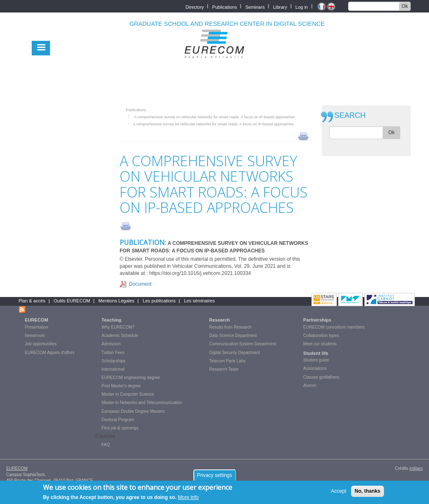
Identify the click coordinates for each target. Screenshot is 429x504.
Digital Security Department (235, 353)
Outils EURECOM (72, 301)
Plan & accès (32, 301)
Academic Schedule (120, 336)
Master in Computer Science (128, 394)
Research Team (224, 369)
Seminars (255, 6)
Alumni (310, 385)
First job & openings (120, 428)
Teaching (112, 320)
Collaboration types (321, 336)
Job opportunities (41, 344)
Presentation (37, 327)
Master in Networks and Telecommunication (142, 403)
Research (220, 320)
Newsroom (35, 336)
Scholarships (114, 361)
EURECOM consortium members (334, 327)
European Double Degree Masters (133, 411)
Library (280, 6)
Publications (225, 6)
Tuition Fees (113, 353)
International (113, 369)
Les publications (159, 301)
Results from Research (231, 327)
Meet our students (320, 344)
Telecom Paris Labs (227, 361)
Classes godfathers (321, 377)
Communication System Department (243, 344)
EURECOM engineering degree (131, 378)
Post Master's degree (121, 386)
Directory (195, 6)
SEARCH (350, 116)
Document (140, 284)
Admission (111, 344)
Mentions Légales (116, 301)
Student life (316, 353)
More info (188, 500)
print (303, 136)
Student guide (316, 360)
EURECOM (37, 320)
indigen (416, 468)
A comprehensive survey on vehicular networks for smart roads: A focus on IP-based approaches (214, 117)
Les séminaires (199, 301)
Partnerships (317, 320)
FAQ (106, 445)
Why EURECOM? (118, 327)
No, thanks (368, 493)
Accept (339, 493)
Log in (302, 6)
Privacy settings (214, 477)
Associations (315, 368)
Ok (405, 6)
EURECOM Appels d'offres (50, 353)
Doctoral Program (118, 420)
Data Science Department (233, 336)
